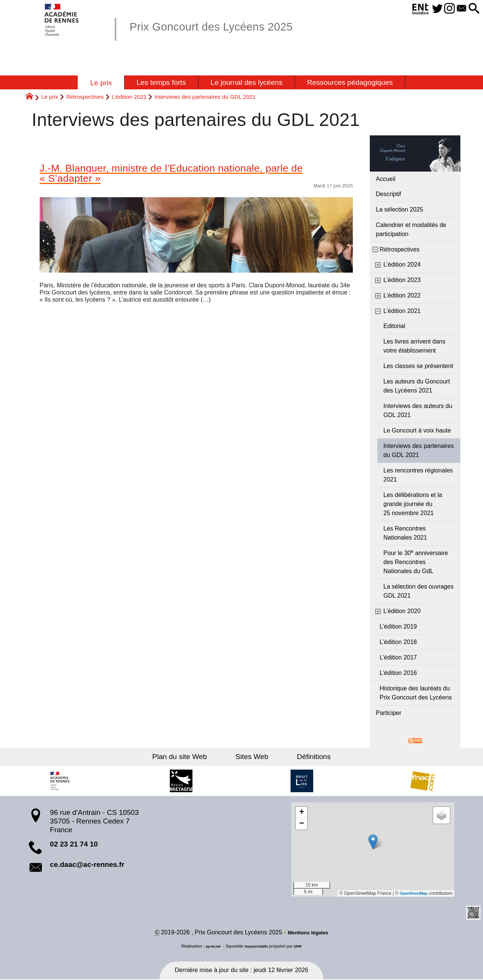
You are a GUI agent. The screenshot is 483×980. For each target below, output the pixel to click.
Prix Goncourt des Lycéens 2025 (227, 26)
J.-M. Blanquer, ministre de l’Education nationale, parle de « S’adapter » (189, 175)
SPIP (301, 947)
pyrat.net (210, 947)
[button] (472, 9)
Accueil (386, 179)
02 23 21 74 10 (74, 844)
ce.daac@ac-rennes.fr (87, 864)
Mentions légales (308, 933)
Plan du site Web (192, 757)
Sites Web (252, 757)
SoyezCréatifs (257, 947)
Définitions (302, 757)
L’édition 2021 (129, 97)
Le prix (50, 97)
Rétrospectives (85, 97)
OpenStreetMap (411, 893)
